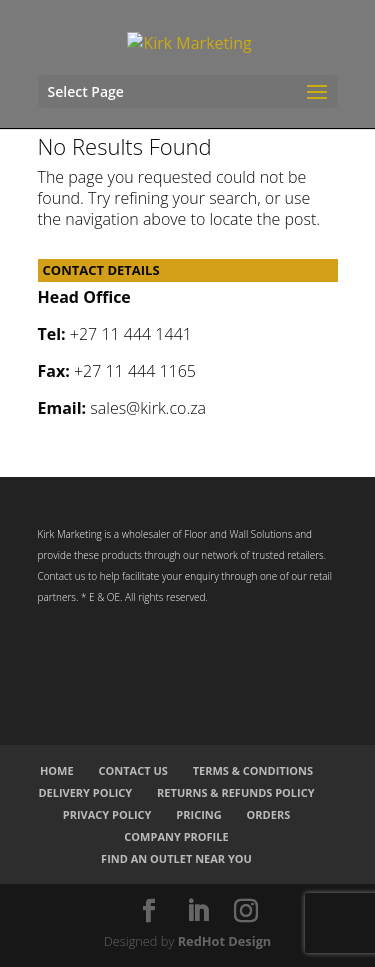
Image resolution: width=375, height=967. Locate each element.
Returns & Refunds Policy (236, 792)
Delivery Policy (85, 792)
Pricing (198, 814)
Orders (269, 814)
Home (57, 770)
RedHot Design (225, 941)
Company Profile (176, 836)
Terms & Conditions (253, 770)
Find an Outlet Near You (176, 858)
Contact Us (132, 770)
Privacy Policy (107, 814)
